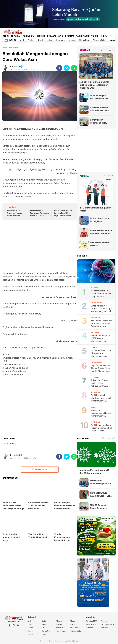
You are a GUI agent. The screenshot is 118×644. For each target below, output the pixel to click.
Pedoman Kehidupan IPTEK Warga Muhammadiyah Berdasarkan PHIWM (101, 339)
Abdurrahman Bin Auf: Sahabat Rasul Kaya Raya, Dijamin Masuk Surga (63, 213)
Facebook (10, 627)
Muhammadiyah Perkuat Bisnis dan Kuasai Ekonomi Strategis (99, 97)
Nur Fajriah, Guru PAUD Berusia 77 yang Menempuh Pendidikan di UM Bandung (101, 495)
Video (44, 635)
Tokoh (95, 36)
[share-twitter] (67, 68)
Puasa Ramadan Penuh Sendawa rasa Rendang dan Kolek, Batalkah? (102, 232)
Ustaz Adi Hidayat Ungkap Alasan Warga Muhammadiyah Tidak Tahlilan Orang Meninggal (101, 309)
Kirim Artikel (91, 625)
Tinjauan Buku (99, 40)
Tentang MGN (92, 621)
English (31, 40)
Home (5, 48)
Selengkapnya (108, 438)
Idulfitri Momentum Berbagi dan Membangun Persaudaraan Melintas (101, 220)
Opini (61, 36)
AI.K (22, 40)
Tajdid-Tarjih (83, 36)
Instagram (14, 627)
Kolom (49, 40)
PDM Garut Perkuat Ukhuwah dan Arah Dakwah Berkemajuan (101, 110)
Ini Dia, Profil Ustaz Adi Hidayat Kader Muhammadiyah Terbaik (101, 354)
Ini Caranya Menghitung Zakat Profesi (95, 209)
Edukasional (29, 36)
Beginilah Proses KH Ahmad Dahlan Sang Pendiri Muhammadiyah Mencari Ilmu (102, 369)
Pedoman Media (107, 625)
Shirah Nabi (84, 40)
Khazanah (52, 36)
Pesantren (61, 40)
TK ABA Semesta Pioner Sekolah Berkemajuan (98, 507)
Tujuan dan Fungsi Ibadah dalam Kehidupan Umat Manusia (99, 383)
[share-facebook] (59, 68)
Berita (6, 36)
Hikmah (41, 36)
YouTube (18, 627)
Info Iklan (105, 628)
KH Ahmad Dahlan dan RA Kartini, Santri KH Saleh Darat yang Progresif (101, 324)
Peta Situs (90, 628)
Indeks (10, 40)
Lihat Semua (106, 50)
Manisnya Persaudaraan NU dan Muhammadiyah (101, 413)
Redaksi (104, 621)
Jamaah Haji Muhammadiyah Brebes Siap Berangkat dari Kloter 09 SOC (94, 85)
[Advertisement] (40, 246)
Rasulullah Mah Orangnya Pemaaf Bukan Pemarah (14, 213)
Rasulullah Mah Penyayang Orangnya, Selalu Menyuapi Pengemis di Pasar (39, 213)
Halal (40, 40)
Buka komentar (40, 469)
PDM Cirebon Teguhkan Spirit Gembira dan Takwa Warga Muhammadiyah (101, 122)
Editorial (16, 36)
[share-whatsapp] (74, 68)
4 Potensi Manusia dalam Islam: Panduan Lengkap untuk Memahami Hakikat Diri (102, 294)
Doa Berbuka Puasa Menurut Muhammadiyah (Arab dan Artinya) (101, 245)
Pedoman (70, 36)
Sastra (72, 40)
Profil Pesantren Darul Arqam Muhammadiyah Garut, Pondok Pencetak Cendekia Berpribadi (102, 428)
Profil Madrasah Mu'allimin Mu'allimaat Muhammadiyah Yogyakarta (101, 398)
